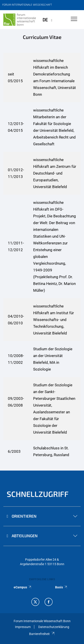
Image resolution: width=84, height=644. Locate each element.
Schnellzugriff (38, 494)
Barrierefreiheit (42, 634)
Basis (61, 587)
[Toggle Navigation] (74, 19)
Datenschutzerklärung (54, 627)
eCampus (23, 587)
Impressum (23, 627)
